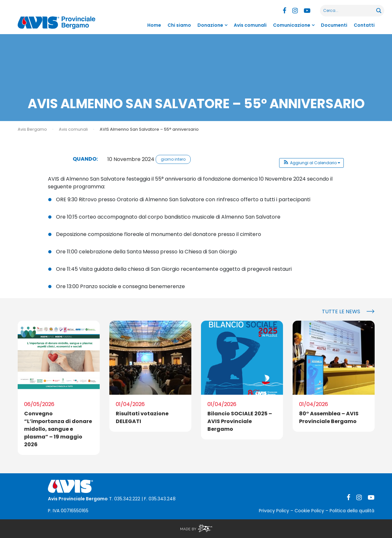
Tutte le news (341, 311)
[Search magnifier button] (378, 11)
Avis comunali (250, 25)
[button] (311, 163)
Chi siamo (179, 25)
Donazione (210, 25)
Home (154, 25)
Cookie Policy (309, 511)
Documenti (334, 25)
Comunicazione (292, 25)
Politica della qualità (352, 511)
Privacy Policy (274, 511)
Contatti (364, 25)
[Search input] (348, 11)
